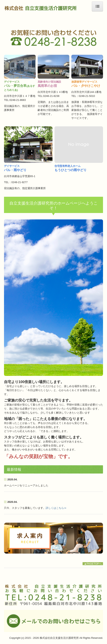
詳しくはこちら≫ (56, 508)
